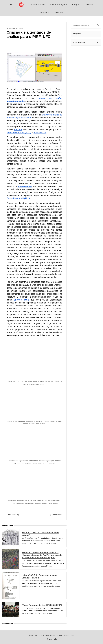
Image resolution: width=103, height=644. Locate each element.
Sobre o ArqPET (58, 5)
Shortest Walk (21, 300)
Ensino (90, 5)
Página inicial (38, 5)
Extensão (45, 13)
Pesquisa (77, 5)
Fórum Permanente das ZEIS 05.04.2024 (42, 605)
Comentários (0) (13, 515)
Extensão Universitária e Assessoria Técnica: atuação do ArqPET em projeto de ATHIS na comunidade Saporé (42, 555)
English (59, 13)
